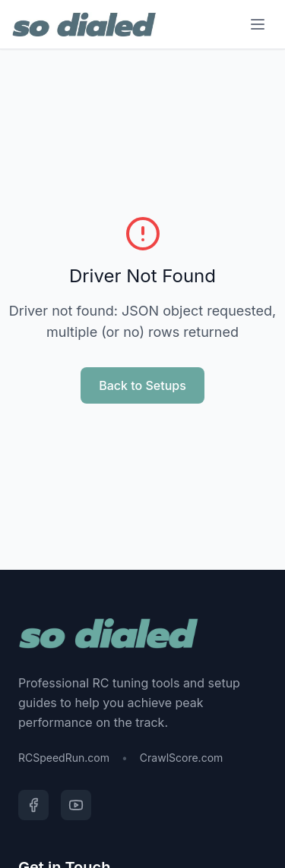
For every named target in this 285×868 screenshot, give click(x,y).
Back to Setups (142, 385)
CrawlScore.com (181, 758)
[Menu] (258, 24)
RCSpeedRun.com (64, 758)
